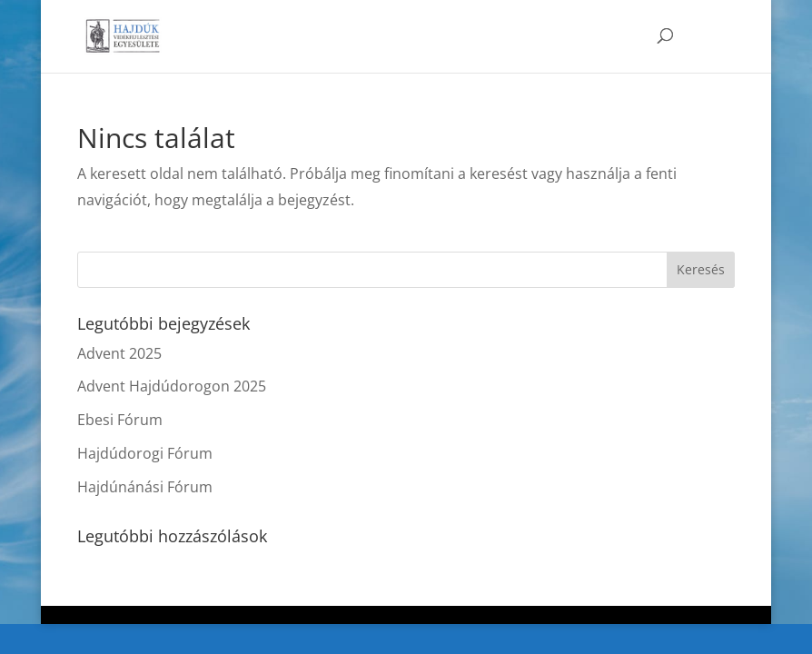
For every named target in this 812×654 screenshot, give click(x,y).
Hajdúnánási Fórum (145, 487)
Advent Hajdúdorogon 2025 (172, 386)
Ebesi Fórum (120, 420)
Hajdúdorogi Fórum (145, 453)
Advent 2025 (119, 353)
